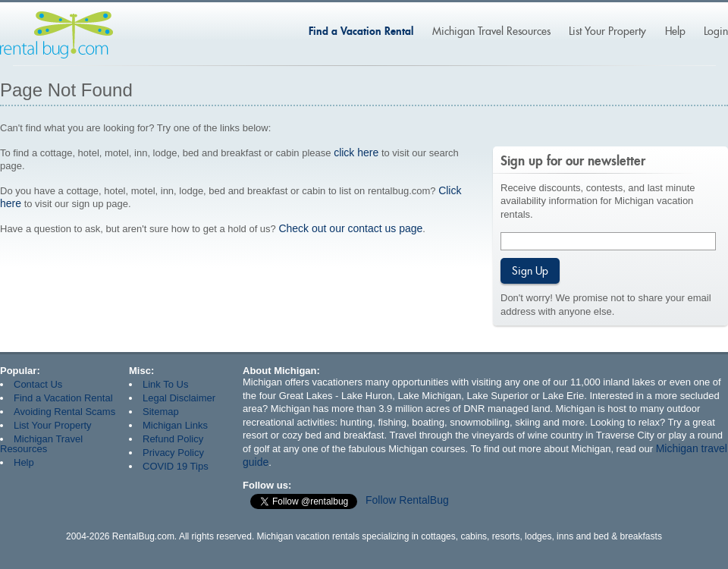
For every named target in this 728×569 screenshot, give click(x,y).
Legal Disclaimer (179, 398)
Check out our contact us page (350, 228)
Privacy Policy (173, 453)
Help (675, 31)
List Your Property (607, 31)
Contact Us (38, 384)
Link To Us (165, 384)
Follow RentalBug (407, 500)
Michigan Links (175, 425)
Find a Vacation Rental (361, 31)
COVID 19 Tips (176, 466)
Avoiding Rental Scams (64, 412)
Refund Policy (173, 439)
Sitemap (161, 412)
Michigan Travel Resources (491, 31)
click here (356, 152)
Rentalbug (56, 35)
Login (716, 31)
